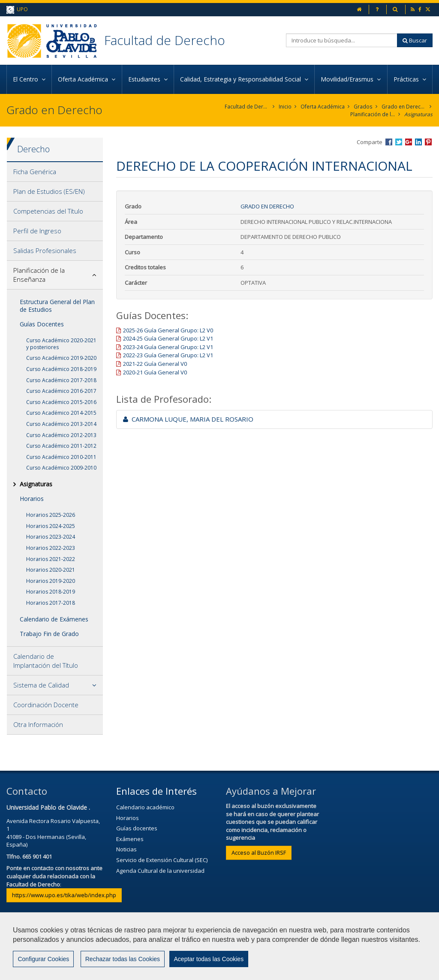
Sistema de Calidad (41, 685)
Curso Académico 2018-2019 (61, 369)
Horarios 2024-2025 (51, 526)
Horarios (32, 499)
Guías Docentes (42, 324)
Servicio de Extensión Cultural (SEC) (162, 860)
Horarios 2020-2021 (51, 570)
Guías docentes (137, 828)
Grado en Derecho (404, 107)
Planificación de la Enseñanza (372, 114)
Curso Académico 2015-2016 (61, 402)
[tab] (55, 172)
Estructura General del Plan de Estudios (57, 306)
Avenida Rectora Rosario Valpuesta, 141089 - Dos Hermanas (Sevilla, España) (53, 833)
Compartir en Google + (409, 142)
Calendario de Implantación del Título (46, 661)
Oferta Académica (323, 107)
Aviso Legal (228, 949)
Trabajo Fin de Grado (49, 634)
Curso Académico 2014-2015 (61, 413)
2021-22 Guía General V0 (155, 364)
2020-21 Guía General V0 (155, 372)
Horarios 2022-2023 (51, 548)
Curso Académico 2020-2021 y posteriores (61, 344)
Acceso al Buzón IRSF (259, 853)
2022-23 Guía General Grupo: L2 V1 (168, 356)
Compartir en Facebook (389, 142)
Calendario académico (145, 807)
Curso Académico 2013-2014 (61, 424)
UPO (17, 10)
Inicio (286, 107)
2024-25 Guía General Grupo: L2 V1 (168, 338)
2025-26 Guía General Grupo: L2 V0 (168, 330)
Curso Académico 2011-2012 (61, 446)
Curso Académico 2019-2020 (61, 358)
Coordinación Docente (46, 705)
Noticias (126, 850)
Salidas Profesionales (45, 250)
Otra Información (38, 724)
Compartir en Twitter (399, 142)
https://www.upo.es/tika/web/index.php (64, 895)
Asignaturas (418, 114)
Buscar (415, 40)
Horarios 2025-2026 (51, 515)
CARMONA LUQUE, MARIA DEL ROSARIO (188, 419)
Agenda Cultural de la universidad (160, 871)
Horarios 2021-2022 (51, 559)
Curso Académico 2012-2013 (61, 435)
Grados (363, 107)
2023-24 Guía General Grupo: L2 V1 (168, 347)
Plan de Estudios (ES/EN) (49, 191)
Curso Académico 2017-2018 (61, 380)
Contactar (182, 949)
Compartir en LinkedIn (418, 142)
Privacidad (274, 949)
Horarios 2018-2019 (51, 592)
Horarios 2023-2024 (51, 537)
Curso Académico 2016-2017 (61, 391)
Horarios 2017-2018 (51, 603)
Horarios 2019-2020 (51, 581)
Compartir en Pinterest (428, 142)
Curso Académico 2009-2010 (61, 468)
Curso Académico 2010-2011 (61, 457)
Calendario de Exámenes (54, 619)
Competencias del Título (48, 211)
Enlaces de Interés (156, 791)
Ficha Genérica (35, 172)
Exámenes (130, 839)
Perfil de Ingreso (37, 231)
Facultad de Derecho (165, 40)
